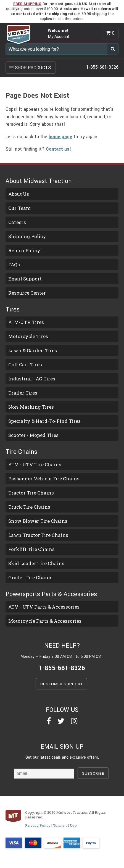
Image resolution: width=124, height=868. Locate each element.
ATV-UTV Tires (26, 322)
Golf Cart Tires (25, 365)
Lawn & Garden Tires (33, 350)
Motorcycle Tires (28, 336)
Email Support (25, 279)
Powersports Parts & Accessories (51, 594)
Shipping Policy (27, 236)
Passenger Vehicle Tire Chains (44, 479)
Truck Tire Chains (29, 507)
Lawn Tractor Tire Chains (38, 535)
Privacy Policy (38, 825)
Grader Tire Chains (30, 577)
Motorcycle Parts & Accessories (45, 621)
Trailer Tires (23, 393)
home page (60, 137)
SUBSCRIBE (93, 773)
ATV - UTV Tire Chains (35, 464)
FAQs (14, 265)
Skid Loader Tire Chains (36, 563)
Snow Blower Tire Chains (38, 521)
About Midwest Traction (39, 181)
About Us (19, 194)
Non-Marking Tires (31, 407)
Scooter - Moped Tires (33, 435)
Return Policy (24, 250)
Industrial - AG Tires (32, 379)
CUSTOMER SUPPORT (62, 684)
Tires (13, 310)
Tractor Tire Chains (31, 493)
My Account (59, 37)
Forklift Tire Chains (31, 549)
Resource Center (27, 293)
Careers (17, 222)
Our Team (19, 208)
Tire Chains (21, 452)
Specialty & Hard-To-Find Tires (44, 421)
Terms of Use (65, 825)
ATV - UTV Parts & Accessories (44, 607)
